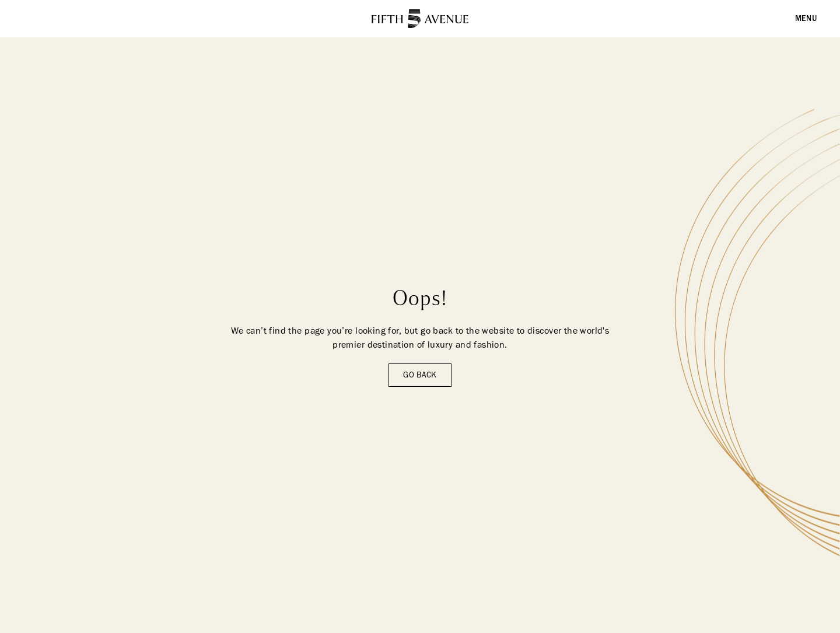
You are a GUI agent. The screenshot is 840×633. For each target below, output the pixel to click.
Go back (420, 375)
